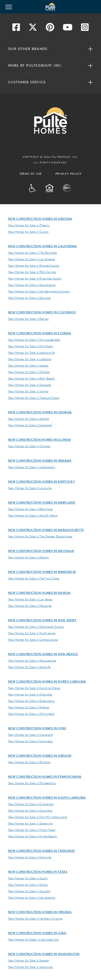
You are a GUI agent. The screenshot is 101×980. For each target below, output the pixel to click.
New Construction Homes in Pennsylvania (45, 776)
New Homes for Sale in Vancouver (31, 967)
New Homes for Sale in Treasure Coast (34, 398)
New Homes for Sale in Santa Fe (29, 667)
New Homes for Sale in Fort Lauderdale (34, 340)
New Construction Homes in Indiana (40, 460)
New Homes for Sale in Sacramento (32, 285)
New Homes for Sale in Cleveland (30, 735)
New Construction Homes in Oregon (40, 755)
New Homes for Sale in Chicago (29, 446)
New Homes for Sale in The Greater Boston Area (40, 536)
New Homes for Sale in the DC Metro (33, 515)
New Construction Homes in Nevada (39, 593)
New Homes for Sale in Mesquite (30, 606)
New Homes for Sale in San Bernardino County (39, 291)
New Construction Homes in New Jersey (42, 620)
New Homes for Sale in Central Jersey (33, 640)
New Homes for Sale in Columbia (30, 810)
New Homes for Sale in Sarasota (29, 385)
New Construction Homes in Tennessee (41, 851)
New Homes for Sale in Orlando (29, 372)
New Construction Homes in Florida (40, 333)
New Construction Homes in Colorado (42, 312)
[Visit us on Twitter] (33, 29)
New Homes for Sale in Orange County (34, 265)
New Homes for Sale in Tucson (28, 232)
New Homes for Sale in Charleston (31, 804)
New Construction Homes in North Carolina (47, 681)
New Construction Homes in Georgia (40, 412)
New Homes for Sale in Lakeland (30, 359)
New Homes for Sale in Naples (28, 365)
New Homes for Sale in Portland (29, 762)
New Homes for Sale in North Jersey (32, 633)
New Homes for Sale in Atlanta (29, 419)
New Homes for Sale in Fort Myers (31, 346)
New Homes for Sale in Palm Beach (32, 378)
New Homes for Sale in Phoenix (29, 225)
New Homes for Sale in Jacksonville (32, 353)
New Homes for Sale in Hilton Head (32, 830)
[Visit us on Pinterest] (50, 29)
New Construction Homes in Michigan (41, 551)
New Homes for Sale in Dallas (28, 885)
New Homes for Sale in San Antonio (32, 898)
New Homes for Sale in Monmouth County (36, 627)
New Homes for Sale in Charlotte (30, 694)
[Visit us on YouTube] (68, 29)
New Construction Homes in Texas (38, 872)
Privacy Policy (69, 174)
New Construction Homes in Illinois (39, 439)
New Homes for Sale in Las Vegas (30, 599)
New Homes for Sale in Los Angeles (32, 259)
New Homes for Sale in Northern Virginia (35, 918)
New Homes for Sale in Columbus (30, 741)
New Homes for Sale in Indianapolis (32, 467)
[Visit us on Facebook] (16, 29)
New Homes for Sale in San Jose (29, 298)
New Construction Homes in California (43, 246)
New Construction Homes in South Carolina (47, 797)
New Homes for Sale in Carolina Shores (34, 688)
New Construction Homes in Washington (44, 954)
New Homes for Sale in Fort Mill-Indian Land (37, 817)
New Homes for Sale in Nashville (30, 857)
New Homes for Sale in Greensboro (31, 701)
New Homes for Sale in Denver (28, 319)
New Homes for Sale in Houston (29, 891)
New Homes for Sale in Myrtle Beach (32, 836)
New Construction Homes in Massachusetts (46, 530)
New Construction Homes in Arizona (40, 219)
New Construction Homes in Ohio (37, 728)
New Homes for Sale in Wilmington (31, 714)
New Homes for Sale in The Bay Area (32, 253)
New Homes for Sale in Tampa (28, 391)
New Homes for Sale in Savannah (30, 425)
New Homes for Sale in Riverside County (35, 278)
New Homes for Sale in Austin (28, 878)
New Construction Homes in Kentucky (41, 481)
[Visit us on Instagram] (85, 29)
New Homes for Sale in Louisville (30, 488)
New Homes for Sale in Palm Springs (32, 272)
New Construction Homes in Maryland (42, 502)
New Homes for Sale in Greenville (30, 823)
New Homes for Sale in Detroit (28, 557)
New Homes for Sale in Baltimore (30, 509)
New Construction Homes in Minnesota (42, 572)
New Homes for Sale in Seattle (28, 960)
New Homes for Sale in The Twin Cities (34, 578)
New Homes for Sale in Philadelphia (32, 783)
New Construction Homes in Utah (37, 933)
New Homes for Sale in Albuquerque (32, 660)
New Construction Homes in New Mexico (43, 654)
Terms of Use (31, 174)
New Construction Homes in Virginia (40, 912)
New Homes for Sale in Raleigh (29, 707)
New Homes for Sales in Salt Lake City (34, 939)
